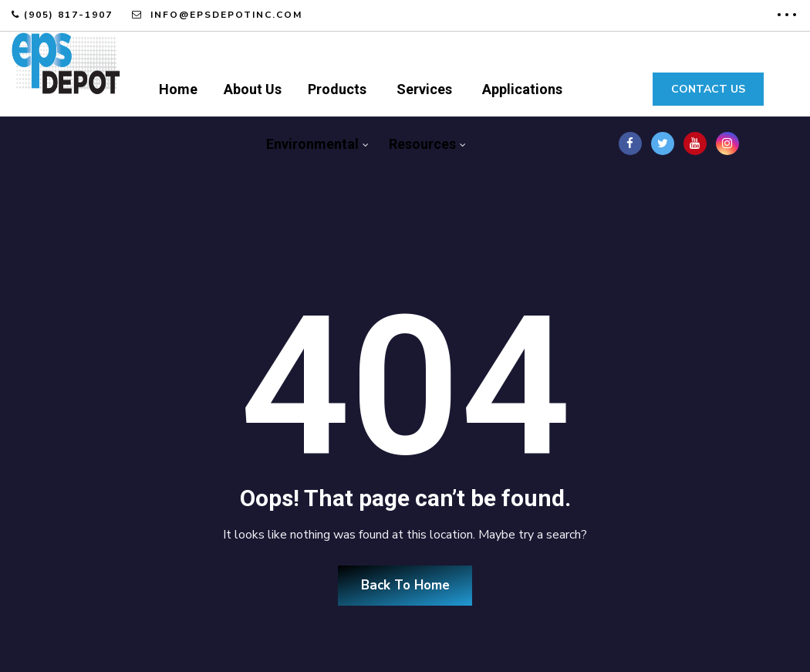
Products (337, 89)
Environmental (312, 144)
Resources (422, 144)
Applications (522, 89)
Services (424, 89)
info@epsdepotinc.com (224, 15)
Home (178, 89)
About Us (253, 89)
